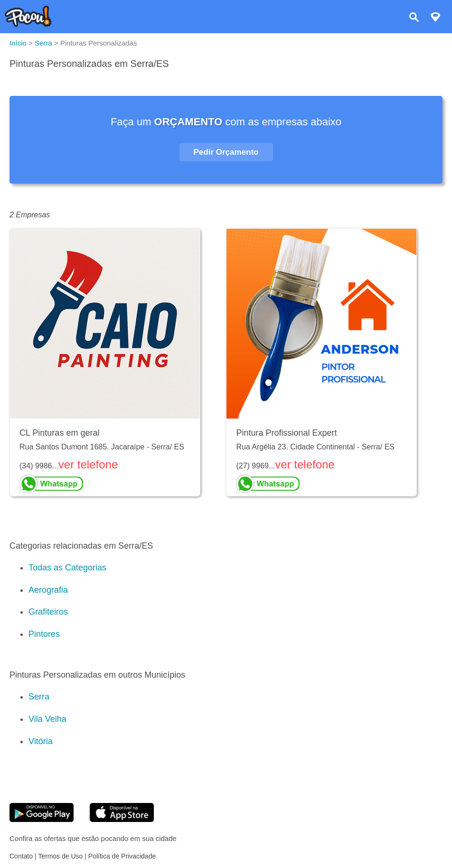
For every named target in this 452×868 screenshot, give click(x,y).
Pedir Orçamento (226, 152)
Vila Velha (47, 719)
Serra (39, 697)
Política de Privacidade (122, 856)
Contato (21, 856)
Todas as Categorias (67, 568)
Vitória (41, 741)
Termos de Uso (60, 856)
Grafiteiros (48, 612)
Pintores (44, 634)
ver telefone (88, 464)
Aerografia (48, 590)
